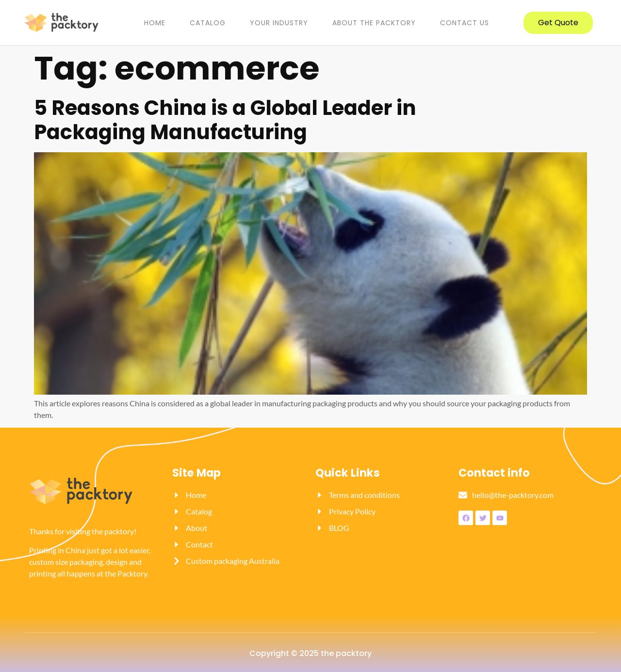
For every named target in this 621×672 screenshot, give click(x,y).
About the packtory (374, 23)
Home (155, 23)
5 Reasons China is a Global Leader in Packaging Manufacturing (225, 120)
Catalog (208, 23)
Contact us (465, 23)
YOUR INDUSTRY (279, 23)
